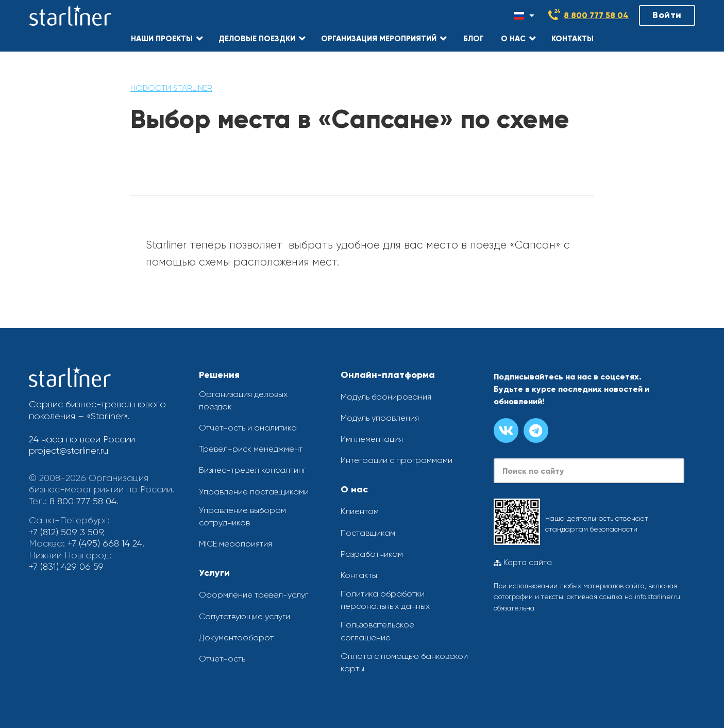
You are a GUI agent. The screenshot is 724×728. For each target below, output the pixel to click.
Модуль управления (380, 418)
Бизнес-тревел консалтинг (252, 470)
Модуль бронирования (386, 397)
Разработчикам (372, 554)
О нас (354, 489)
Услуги (214, 573)
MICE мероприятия (235, 544)
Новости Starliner (171, 88)
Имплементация (372, 439)
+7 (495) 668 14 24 (105, 543)
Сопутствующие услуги (245, 616)
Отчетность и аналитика (248, 428)
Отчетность (222, 659)
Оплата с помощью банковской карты (404, 662)
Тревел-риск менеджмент (251, 449)
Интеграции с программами (397, 460)
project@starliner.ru (69, 451)
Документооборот (236, 638)
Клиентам (360, 511)
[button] (167, 39)
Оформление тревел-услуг (254, 595)
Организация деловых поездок (243, 400)
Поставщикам (368, 533)
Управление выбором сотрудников (242, 516)
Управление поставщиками (254, 492)
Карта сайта (523, 562)
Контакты (359, 575)
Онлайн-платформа (388, 375)
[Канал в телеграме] (536, 431)
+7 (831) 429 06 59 (66, 567)
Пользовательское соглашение (377, 631)
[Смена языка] (524, 15)
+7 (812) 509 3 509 (66, 532)
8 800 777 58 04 (596, 15)
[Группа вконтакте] (506, 431)
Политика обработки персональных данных (385, 600)
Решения (219, 375)
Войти (667, 15)
